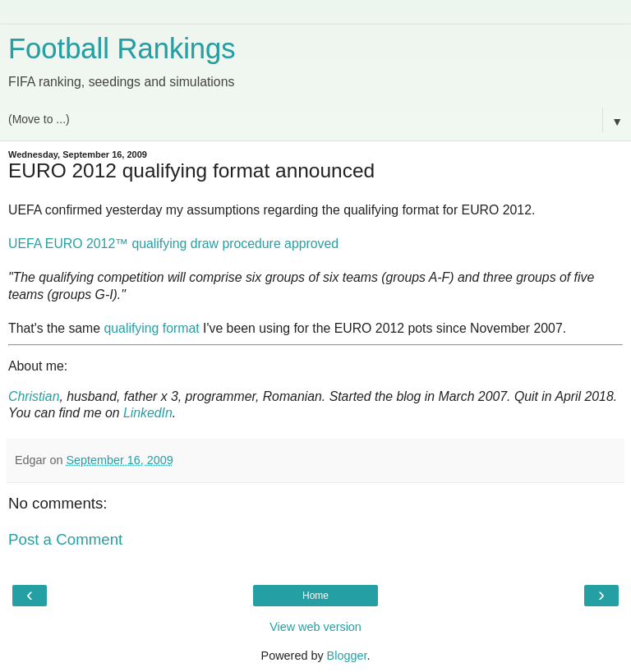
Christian (34, 396)
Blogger (347, 656)
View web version (315, 627)
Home (315, 596)
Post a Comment (65, 539)
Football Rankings (122, 48)
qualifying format (152, 328)
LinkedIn (148, 413)
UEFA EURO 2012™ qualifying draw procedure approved (173, 244)
